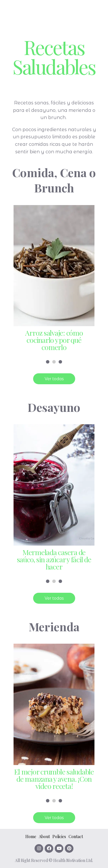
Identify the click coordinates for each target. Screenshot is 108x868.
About (44, 837)
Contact (76, 837)
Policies (59, 837)
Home (31, 837)
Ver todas (54, 379)
